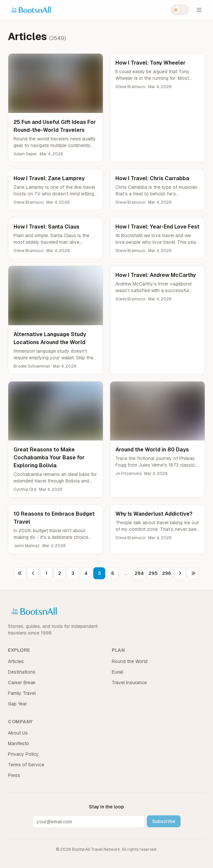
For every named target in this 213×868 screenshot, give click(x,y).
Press (14, 775)
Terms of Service (26, 765)
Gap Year (18, 704)
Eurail (117, 672)
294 (139, 573)
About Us (18, 733)
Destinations (22, 672)
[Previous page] (33, 573)
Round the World (130, 661)
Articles (16, 661)
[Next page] (180, 573)
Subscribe (164, 821)
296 (167, 573)
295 (153, 573)
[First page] (20, 573)
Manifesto (19, 743)
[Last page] (193, 573)
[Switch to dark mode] (180, 10)
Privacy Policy (23, 754)
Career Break (22, 683)
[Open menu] (199, 10)
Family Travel (22, 693)
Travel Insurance (129, 683)
